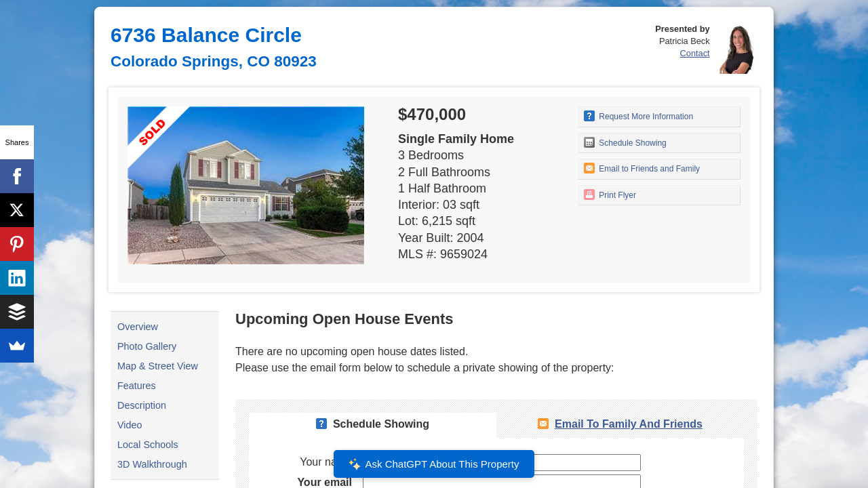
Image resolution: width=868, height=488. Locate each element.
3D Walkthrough (152, 464)
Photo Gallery (147, 346)
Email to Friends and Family (642, 168)
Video (130, 425)
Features (137, 386)
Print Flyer (610, 195)
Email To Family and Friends (629, 424)
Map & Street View (158, 366)
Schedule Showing (625, 142)
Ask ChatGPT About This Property (434, 464)
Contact (695, 53)
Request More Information (638, 116)
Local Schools (148, 445)
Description (142, 405)
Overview (138, 327)
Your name (326, 462)
